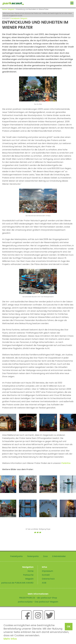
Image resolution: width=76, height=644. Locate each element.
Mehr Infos (10, 639)
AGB (44, 583)
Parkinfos (66, 463)
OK (69, 627)
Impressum (47, 571)
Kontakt (46, 575)
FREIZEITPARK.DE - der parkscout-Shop (38, 598)
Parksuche (28, 575)
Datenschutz (48, 579)
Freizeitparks (15, 18)
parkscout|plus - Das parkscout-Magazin (38, 602)
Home (4, 9)
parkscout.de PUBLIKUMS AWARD (17, 583)
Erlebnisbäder (59, 556)
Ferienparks (33, 556)
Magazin (11, 9)
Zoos (45, 556)
